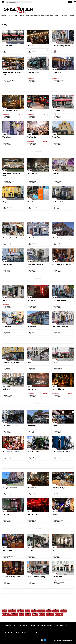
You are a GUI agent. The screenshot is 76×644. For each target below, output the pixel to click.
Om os (15, 625)
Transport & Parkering (59, 625)
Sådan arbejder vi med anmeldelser (45, 625)
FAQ (67, 625)
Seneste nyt (4, 16)
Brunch (17, 16)
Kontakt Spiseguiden (23, 625)
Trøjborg (56, 16)
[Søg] (3, 2)
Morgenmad (11, 16)
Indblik (18, 633)
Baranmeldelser (29, 16)
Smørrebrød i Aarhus (39, 16)
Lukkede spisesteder (26, 633)
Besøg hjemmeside (31, 50)
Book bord (45, 50)
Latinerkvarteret (49, 16)
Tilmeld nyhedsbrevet (10, 633)
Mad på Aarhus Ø (64, 16)
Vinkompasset (32, 625)
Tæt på (70, 2)
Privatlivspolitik (9, 625)
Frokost (22, 16)
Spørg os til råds (35, 633)
